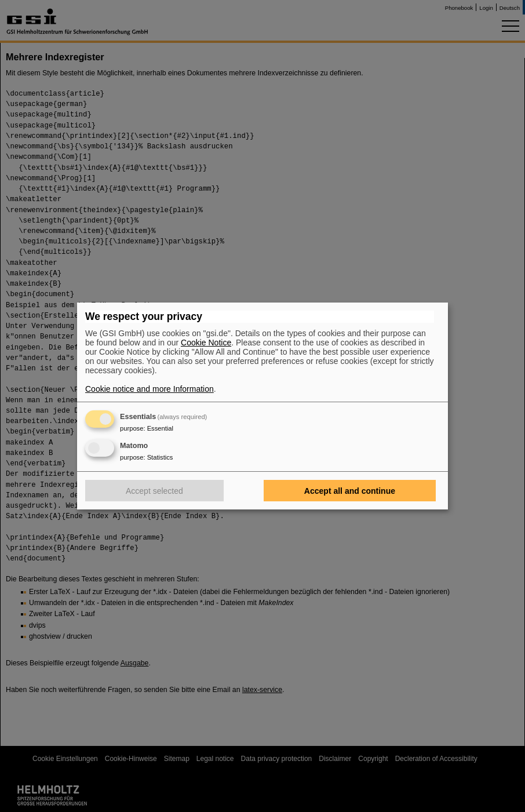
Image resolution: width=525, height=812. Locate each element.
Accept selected (154, 491)
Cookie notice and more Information (150, 389)
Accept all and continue (350, 491)
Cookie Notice (206, 343)
